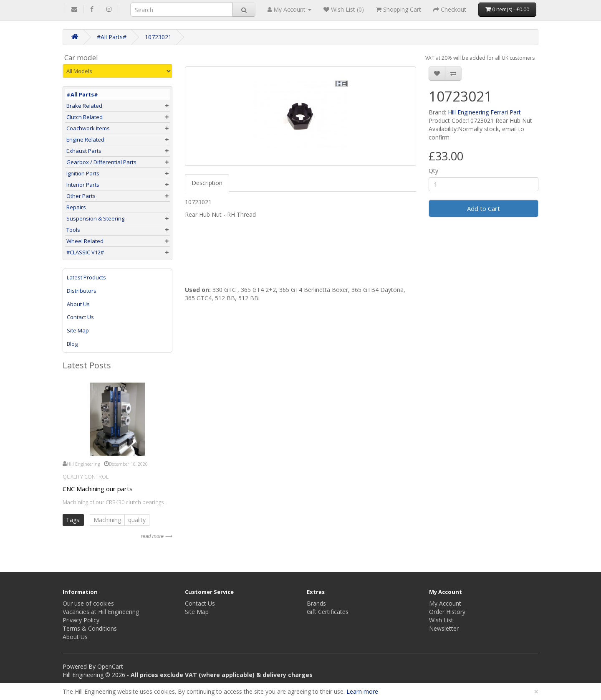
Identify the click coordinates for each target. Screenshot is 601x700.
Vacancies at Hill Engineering (101, 612)
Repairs (76, 207)
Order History (447, 612)
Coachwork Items (88, 128)
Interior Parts (83, 185)
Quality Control (86, 477)
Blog (72, 344)
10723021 (158, 37)
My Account (445, 603)
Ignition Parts (83, 173)
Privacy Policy (81, 620)
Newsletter (444, 628)
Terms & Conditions (90, 628)
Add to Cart (484, 208)
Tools (73, 230)
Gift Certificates (328, 612)
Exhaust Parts (84, 151)
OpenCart (110, 666)
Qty (433, 171)
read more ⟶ (156, 536)
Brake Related (84, 106)
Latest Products (86, 277)
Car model (81, 58)
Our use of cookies (88, 603)
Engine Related (85, 139)
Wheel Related (85, 241)
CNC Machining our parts (98, 489)
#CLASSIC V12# (85, 252)
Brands (316, 603)
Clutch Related (85, 117)
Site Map (78, 330)
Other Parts (81, 196)
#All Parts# (112, 37)
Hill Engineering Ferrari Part (484, 112)
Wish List (441, 620)
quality (137, 520)
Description (207, 183)
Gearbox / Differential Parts (101, 162)
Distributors (82, 291)
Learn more (362, 691)
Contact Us (80, 317)
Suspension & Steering (95, 218)
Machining (107, 520)
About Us (78, 304)
